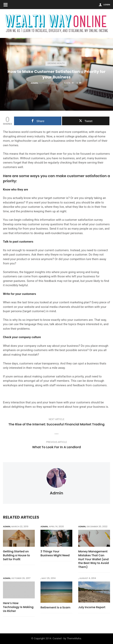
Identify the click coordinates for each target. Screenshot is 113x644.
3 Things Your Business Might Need (55, 553)
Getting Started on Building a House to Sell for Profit (16, 555)
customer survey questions (45, 224)
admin (34, 83)
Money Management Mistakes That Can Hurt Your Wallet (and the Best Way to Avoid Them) (94, 559)
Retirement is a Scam (56, 608)
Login (107, 5)
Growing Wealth (56, 63)
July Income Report (92, 608)
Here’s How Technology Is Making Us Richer (18, 607)
